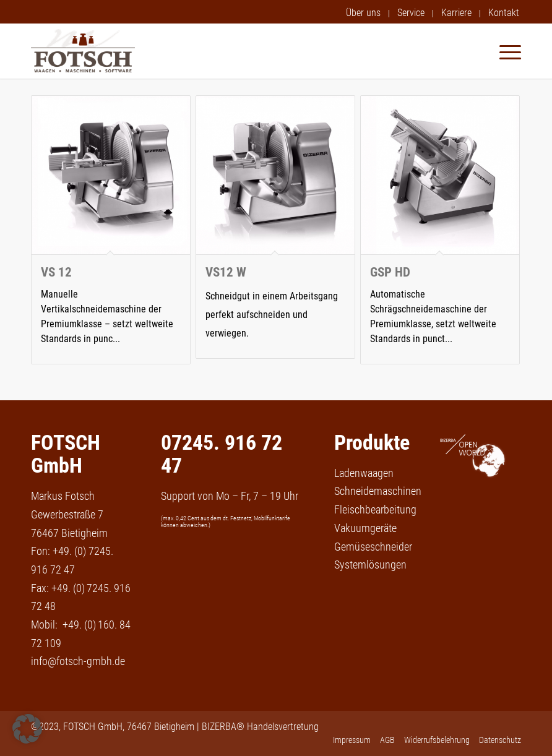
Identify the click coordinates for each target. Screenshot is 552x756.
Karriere (456, 13)
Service (411, 13)
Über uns (363, 13)
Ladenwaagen (364, 473)
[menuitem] (364, 14)
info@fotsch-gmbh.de (78, 661)
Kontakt (504, 13)
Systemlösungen (370, 565)
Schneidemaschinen (378, 491)
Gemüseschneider (373, 547)
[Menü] (504, 51)
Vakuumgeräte (365, 528)
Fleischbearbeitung (375, 509)
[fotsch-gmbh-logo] (83, 51)
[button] (27, 729)
